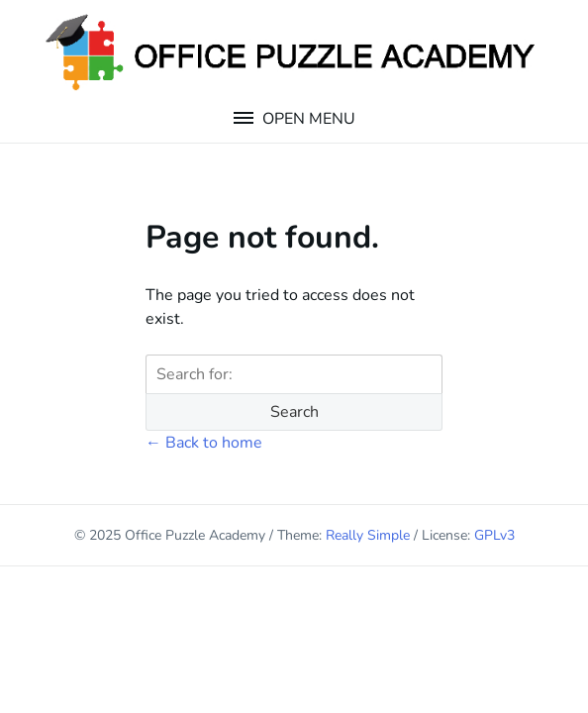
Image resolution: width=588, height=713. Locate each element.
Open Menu (307, 119)
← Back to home (204, 443)
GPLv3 (494, 535)
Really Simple (368, 535)
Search (294, 412)
